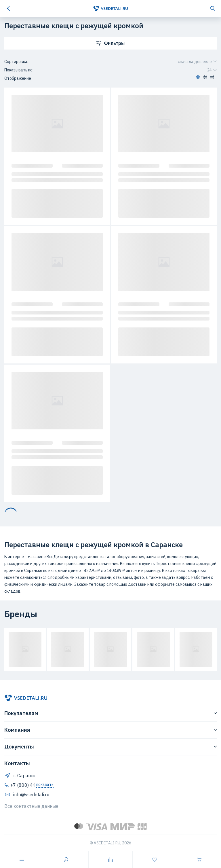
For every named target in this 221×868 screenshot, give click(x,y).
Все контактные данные (31, 806)
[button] (198, 78)
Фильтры (110, 43)
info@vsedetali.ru (27, 795)
